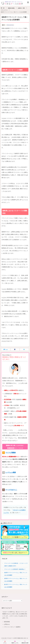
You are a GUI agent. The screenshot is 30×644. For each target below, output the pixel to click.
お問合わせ (7, 624)
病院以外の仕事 (25, 642)
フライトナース (10, 25)
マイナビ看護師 (11, 453)
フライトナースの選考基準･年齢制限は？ (15, 569)
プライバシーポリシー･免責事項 (12, 627)
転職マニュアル (15, 642)
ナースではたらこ (11, 490)
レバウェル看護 (11, 472)
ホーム (5, 642)
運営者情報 (7, 622)
